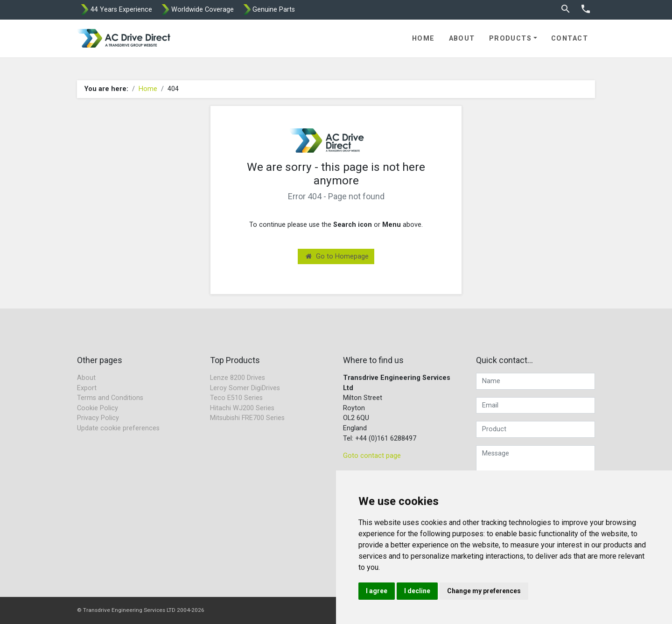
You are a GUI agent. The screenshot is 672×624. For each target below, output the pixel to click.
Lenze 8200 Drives (238, 378)
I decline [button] (417, 591)
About (462, 39)
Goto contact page (372, 456)
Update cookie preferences (118, 428)
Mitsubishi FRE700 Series (247, 418)
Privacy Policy (98, 418)
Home (423, 39)
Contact (570, 39)
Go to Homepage (337, 256)
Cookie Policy (98, 408)
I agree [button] (377, 591)
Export (87, 388)
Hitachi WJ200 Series (242, 408)
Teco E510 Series (236, 398)
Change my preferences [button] (484, 591)
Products (511, 39)
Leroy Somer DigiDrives (245, 388)
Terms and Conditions (110, 398)
